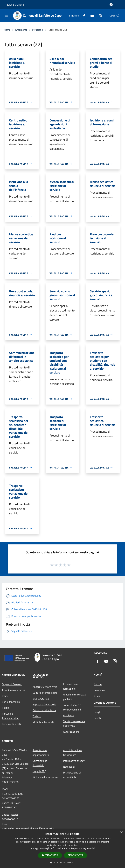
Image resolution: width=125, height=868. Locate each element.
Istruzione (37, 30)
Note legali (69, 767)
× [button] (121, 832)
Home (7, 30)
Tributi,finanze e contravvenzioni (72, 707)
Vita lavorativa (41, 699)
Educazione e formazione (70, 686)
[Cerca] (118, 16)
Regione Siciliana (14, 5)
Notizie (98, 684)
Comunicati (100, 690)
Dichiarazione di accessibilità (72, 775)
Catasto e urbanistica (44, 710)
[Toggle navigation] (7, 15)
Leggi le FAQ (39, 771)
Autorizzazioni (71, 732)
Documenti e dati (11, 724)
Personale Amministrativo (11, 716)
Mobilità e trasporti (43, 722)
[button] (62, 862)
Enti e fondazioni (11, 702)
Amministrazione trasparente (73, 753)
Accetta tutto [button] (50, 855)
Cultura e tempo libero (45, 693)
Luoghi (97, 712)
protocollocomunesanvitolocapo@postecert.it (28, 828)
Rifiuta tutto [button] (76, 855)
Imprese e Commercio (44, 704)
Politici (6, 708)
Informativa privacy (74, 761)
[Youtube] (91, 16)
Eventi (97, 718)
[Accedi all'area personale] (111, 5)
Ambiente (69, 715)
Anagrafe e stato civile (45, 687)
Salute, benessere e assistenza (74, 724)
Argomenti (21, 30)
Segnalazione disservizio (40, 763)
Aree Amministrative (14, 690)
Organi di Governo (12, 684)
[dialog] (62, 848)
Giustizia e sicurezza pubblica (74, 697)
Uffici (5, 696)
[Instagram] (99, 16)
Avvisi (97, 696)
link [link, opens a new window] (94, 848)
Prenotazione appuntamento (41, 753)
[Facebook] (83, 16)
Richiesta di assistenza (45, 777)
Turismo (37, 716)
